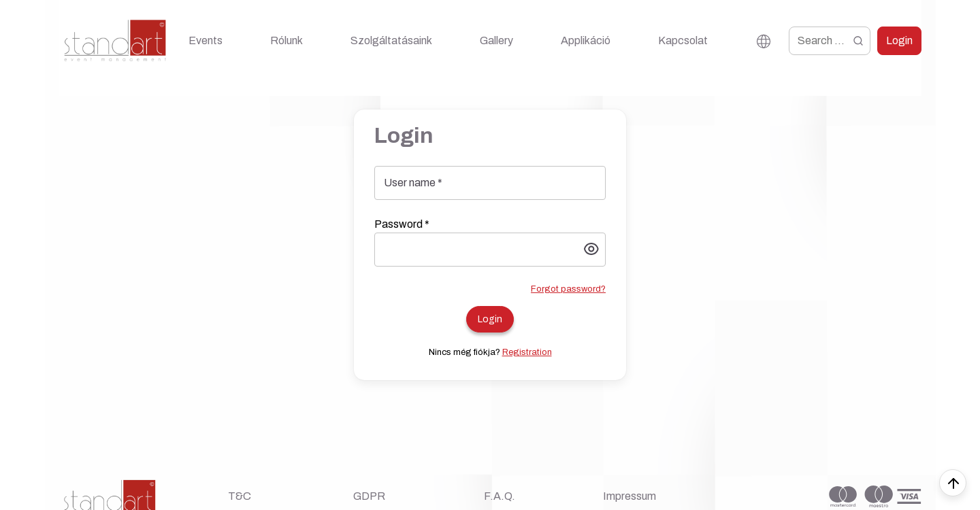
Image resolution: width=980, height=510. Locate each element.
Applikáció (586, 40)
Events (206, 40)
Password (402, 224)
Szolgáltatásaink (391, 40)
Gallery (496, 40)
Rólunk (287, 40)
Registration (527, 352)
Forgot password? (568, 289)
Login (899, 40)
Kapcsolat (683, 40)
